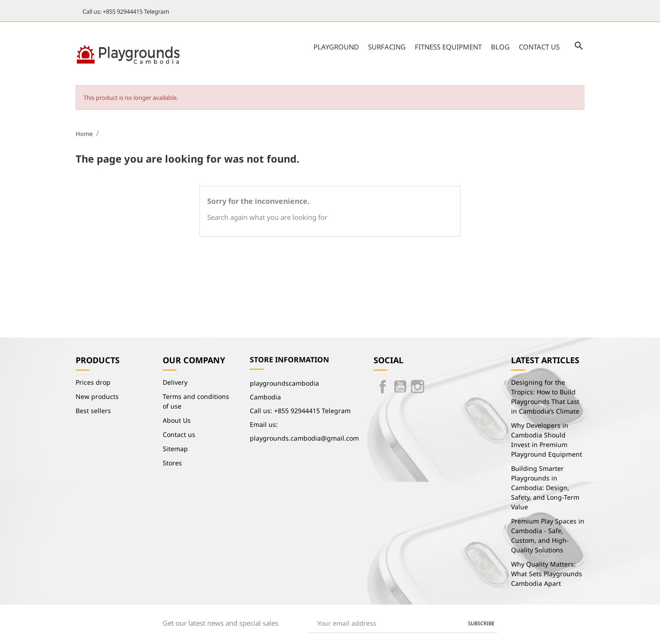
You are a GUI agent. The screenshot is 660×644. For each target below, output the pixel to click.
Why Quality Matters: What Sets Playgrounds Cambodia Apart (547, 574)
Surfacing (387, 47)
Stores (172, 463)
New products (97, 396)
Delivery (175, 382)
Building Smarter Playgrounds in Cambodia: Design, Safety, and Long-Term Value (545, 488)
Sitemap (175, 449)
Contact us (539, 47)
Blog (500, 47)
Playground (336, 47)
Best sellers (93, 411)
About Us (177, 420)
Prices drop (93, 382)
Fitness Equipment (448, 47)
